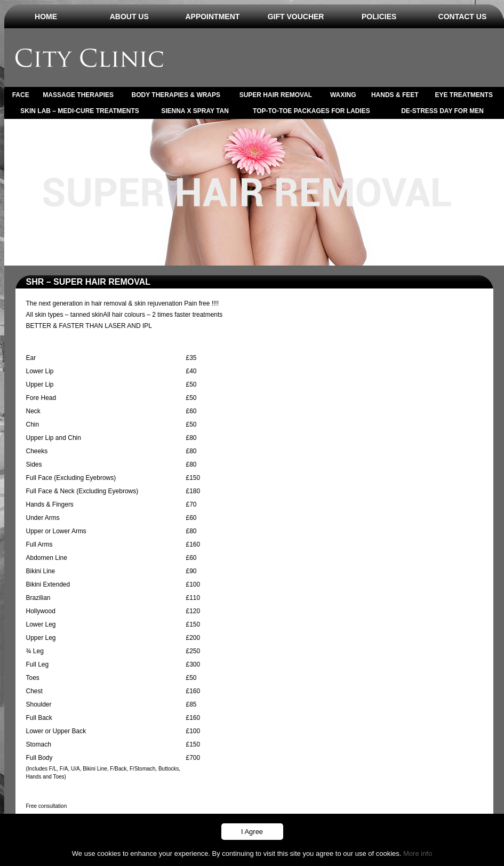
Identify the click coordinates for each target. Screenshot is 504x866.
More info (418, 853)
